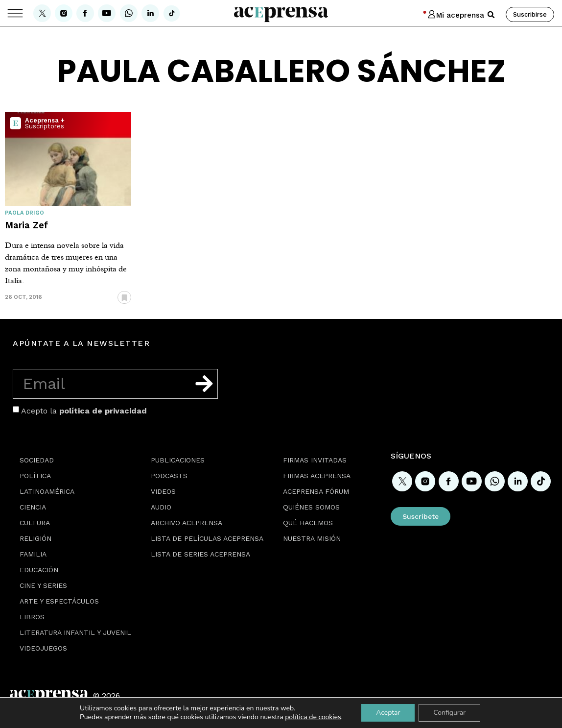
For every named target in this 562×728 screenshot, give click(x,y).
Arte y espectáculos (59, 601)
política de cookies (313, 717)
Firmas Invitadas (315, 460)
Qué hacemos (308, 523)
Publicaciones (178, 460)
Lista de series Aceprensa (200, 554)
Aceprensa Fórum (316, 491)
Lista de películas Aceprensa (207, 538)
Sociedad (37, 460)
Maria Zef (26, 225)
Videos (163, 491)
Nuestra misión (312, 538)
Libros (32, 617)
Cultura (35, 523)
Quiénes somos (311, 507)
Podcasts (169, 476)
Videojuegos (43, 648)
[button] (491, 15)
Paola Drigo (24, 213)
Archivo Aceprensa (187, 523)
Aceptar (388, 713)
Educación (39, 570)
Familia (33, 554)
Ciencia (33, 507)
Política (35, 476)
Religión (35, 538)
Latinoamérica (47, 491)
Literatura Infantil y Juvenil (75, 632)
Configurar (449, 713)
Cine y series (43, 585)
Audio (161, 507)
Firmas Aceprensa (317, 476)
